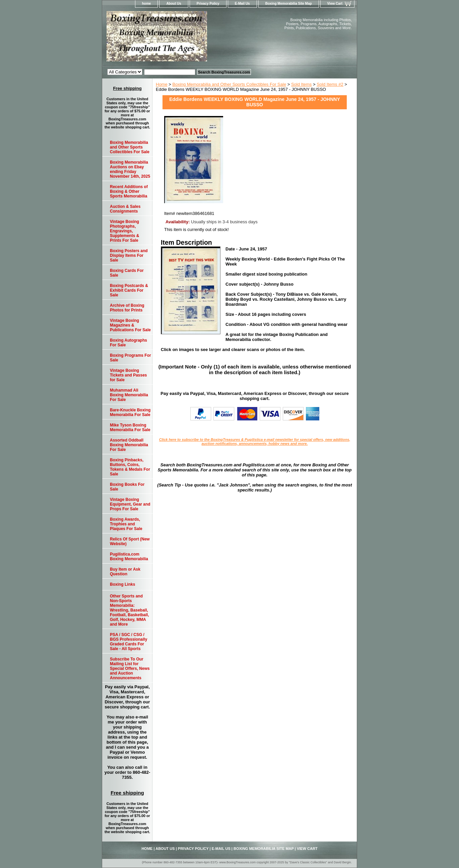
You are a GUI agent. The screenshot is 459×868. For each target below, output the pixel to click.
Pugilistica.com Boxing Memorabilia (129, 557)
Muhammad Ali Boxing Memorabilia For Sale (129, 395)
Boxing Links (122, 584)
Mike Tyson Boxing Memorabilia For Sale (130, 427)
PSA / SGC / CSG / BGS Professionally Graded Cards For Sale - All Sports (128, 642)
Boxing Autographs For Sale (128, 343)
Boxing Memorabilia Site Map (289, 4)
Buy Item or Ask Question (125, 572)
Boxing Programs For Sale (130, 358)
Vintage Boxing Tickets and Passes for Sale (128, 375)
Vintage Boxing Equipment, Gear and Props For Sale (130, 504)
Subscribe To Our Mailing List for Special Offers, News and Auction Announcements (130, 669)
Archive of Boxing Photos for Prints (127, 308)
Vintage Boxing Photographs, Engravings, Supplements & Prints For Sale (124, 231)
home (147, 4)
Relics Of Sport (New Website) (130, 541)
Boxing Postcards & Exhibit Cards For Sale (129, 290)
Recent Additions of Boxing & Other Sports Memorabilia (129, 191)
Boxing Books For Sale (127, 487)
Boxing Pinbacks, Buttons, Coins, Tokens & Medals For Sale (130, 467)
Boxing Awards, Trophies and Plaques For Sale (126, 524)
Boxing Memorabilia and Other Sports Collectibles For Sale (229, 84)
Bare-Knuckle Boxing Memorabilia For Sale (130, 412)
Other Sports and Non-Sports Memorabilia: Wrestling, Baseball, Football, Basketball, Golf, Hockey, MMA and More (129, 610)
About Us (174, 4)
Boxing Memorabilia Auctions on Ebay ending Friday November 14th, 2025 (130, 169)
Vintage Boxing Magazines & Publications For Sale (130, 325)
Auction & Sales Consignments (125, 209)
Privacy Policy (208, 4)
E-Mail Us (242, 4)
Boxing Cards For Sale (127, 273)
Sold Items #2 (330, 84)
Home (162, 84)
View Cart (335, 4)
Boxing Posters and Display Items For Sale (129, 255)
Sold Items (301, 84)
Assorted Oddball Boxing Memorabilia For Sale (129, 445)
